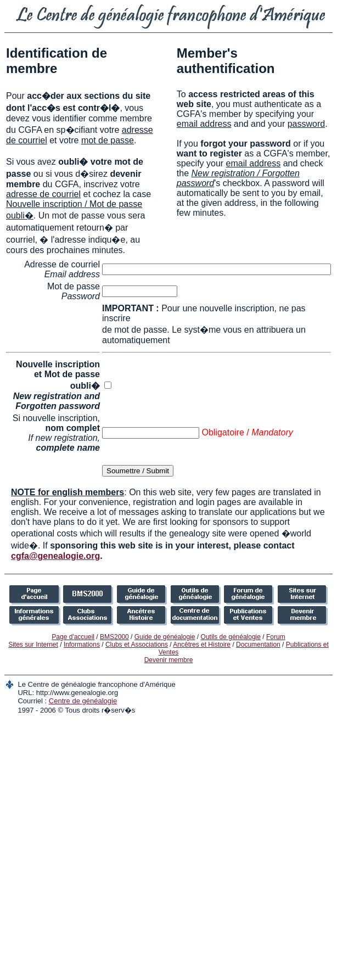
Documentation (258, 645)
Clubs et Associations (137, 645)
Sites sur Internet (33, 645)
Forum (276, 637)
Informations (82, 645)
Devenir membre (169, 660)
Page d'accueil (73, 637)
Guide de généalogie (165, 637)
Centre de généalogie (83, 701)
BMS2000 (114, 637)
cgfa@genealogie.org (55, 556)
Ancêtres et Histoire (202, 645)
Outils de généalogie (231, 637)
